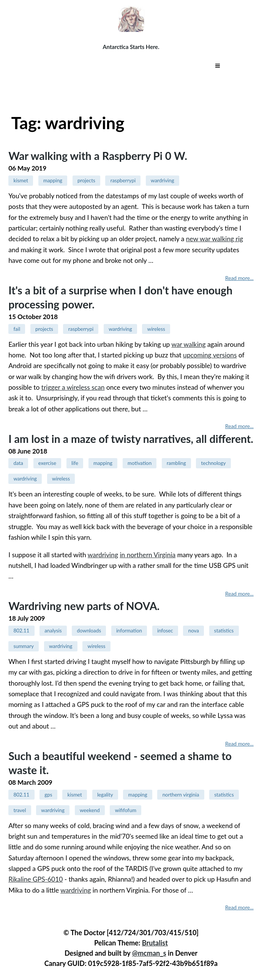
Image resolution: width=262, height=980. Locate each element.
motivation (140, 463)
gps (48, 795)
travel (20, 810)
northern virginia (181, 795)
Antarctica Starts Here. (131, 47)
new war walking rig (215, 239)
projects (86, 180)
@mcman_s (149, 953)
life (75, 463)
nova (194, 631)
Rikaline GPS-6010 (36, 879)
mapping (53, 180)
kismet (21, 180)
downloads (89, 631)
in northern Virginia (148, 555)
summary (23, 646)
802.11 (21, 631)
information (129, 631)
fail (17, 329)
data (18, 463)
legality (105, 795)
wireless (156, 329)
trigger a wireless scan (73, 387)
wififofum (126, 810)
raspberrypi (123, 180)
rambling (176, 463)
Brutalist (155, 943)
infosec (165, 631)
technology (214, 463)
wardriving (163, 180)
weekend (90, 810)
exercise (47, 463)
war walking (188, 344)
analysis (53, 631)
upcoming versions (210, 355)
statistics (224, 631)
